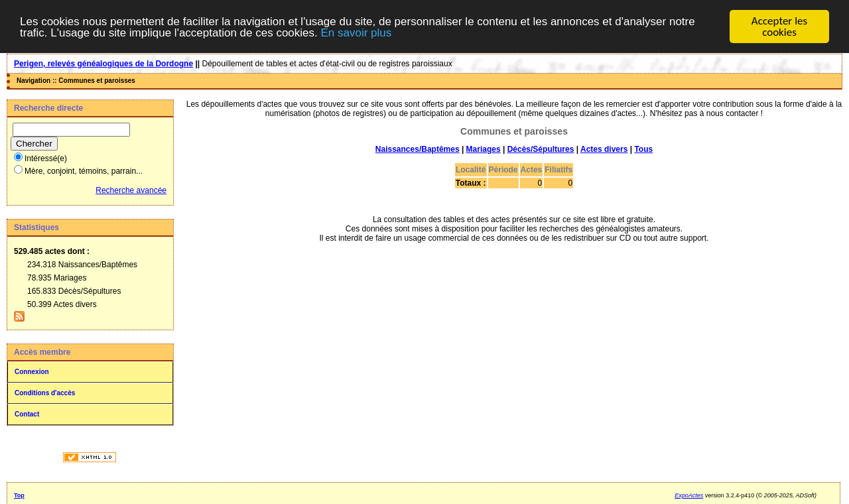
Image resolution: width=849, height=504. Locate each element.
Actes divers (604, 149)
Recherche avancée (131, 190)
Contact (27, 414)
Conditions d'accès (45, 393)
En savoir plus (356, 32)
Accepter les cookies (779, 27)
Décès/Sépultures (541, 149)
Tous (643, 149)
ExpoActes (689, 495)
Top (19, 495)
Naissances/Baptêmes (418, 149)
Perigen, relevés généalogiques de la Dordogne (103, 64)
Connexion (32, 372)
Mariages (484, 149)
